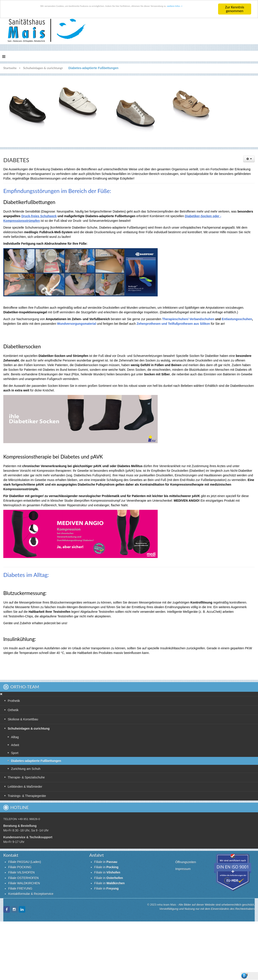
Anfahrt (97, 855)
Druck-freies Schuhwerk (39, 216)
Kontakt (11, 855)
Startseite (10, 68)
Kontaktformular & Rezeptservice (31, 894)
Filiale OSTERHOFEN (23, 878)
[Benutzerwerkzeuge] (249, 159)
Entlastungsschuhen (237, 319)
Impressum (183, 869)
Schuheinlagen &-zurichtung (42, 68)
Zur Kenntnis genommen (235, 9)
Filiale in (106, 862)
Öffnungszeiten (186, 862)
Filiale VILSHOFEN (21, 872)
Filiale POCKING (20, 867)
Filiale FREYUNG (20, 888)
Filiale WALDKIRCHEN (24, 883)
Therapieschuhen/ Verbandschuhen (188, 319)
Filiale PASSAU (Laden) (24, 862)
